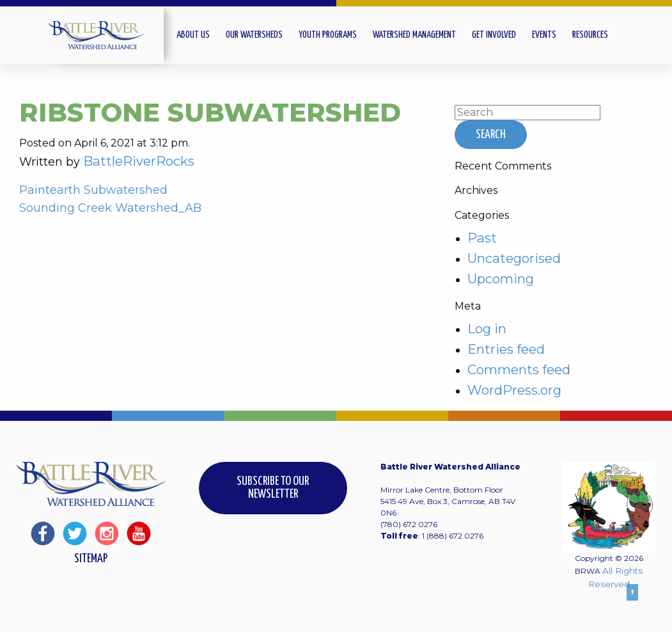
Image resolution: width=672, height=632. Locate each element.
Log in (487, 328)
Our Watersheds (254, 35)
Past (482, 238)
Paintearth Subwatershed (93, 190)
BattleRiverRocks (139, 161)
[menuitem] (201, 35)
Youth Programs (328, 35)
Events (544, 35)
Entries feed (506, 349)
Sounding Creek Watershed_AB (110, 208)
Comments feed (519, 369)
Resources (590, 35)
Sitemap (91, 559)
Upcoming (501, 279)
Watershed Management (414, 35)
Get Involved (494, 35)
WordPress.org (514, 390)
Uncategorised (514, 258)
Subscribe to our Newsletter (273, 488)
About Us (193, 35)
